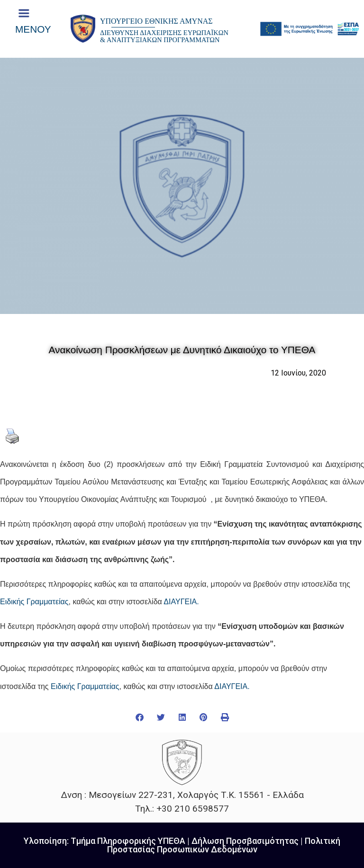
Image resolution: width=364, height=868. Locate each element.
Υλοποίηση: (47, 841)
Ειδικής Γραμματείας (34, 602)
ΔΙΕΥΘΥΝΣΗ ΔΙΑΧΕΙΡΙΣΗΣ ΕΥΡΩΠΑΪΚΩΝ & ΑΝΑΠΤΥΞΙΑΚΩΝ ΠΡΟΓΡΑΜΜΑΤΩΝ (164, 36)
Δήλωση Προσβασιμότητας (245, 841)
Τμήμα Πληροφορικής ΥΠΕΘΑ (128, 841)
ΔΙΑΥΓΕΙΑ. (181, 602)
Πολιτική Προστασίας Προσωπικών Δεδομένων (224, 845)
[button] (140, 717)
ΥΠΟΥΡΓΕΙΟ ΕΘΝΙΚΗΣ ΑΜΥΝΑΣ (156, 21)
